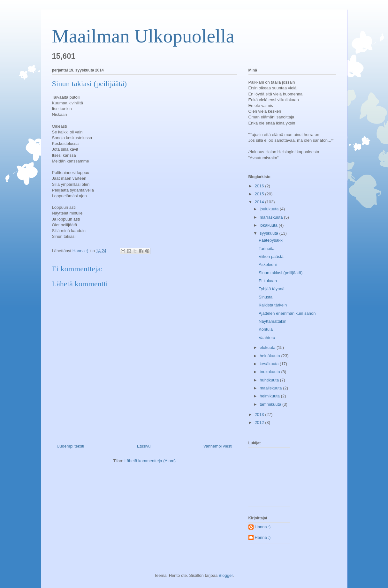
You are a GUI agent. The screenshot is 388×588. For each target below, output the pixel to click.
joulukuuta (270, 209)
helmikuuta (270, 396)
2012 (260, 422)
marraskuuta (272, 217)
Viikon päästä (271, 256)
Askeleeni (268, 264)
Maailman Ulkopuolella (143, 36)
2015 (260, 194)
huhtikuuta (270, 380)
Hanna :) (263, 527)
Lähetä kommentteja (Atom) (150, 461)
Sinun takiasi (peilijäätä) (281, 273)
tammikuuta (271, 404)
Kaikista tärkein (273, 305)
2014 (260, 202)
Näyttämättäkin (273, 321)
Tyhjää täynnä (272, 289)
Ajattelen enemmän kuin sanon (287, 313)
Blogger (226, 575)
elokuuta (268, 347)
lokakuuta (269, 225)
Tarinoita (266, 249)
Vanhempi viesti (218, 446)
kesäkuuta (270, 364)
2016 (260, 186)
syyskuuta (269, 233)
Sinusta (266, 297)
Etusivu (144, 446)
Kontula (266, 329)
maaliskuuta (271, 388)
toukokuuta (270, 372)
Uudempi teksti (71, 446)
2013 (260, 415)
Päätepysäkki (271, 240)
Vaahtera (267, 338)
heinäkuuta (270, 356)
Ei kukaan (268, 281)
